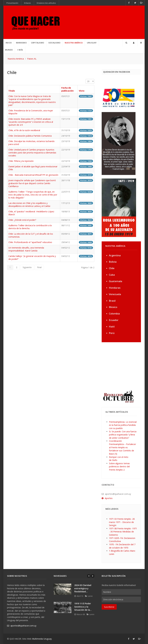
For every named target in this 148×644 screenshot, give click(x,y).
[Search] (126, 43)
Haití (112, 327)
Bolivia (113, 262)
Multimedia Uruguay (42, 639)
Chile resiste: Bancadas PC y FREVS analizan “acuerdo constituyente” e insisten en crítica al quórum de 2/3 (31, 122)
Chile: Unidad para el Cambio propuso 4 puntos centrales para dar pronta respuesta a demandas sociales (32, 153)
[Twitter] (135, 3)
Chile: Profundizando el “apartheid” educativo (30, 242)
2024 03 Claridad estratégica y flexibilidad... (83, 588)
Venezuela (115, 294)
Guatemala (115, 281)
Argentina (115, 255)
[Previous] (89, 576)
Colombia (114, 314)
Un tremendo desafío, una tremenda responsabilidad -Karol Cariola (26, 249)
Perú (112, 333)
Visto (82, 91)
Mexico (113, 307)
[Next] (93, 576)
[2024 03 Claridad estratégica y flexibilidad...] (63, 589)
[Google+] (142, 3)
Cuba (112, 275)
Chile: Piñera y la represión (21, 161)
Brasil (112, 301)
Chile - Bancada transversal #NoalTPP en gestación (33, 175)
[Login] (134, 43)
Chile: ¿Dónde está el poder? (22, 220)
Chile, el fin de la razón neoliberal (24, 130)
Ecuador (114, 320)
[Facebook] (129, 3)
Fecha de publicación (67, 89)
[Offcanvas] (141, 43)
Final (39, 267)
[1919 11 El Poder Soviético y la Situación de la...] (63, 607)
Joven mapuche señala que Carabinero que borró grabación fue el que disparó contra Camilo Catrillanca (32, 183)
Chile (112, 268)
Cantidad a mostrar (86, 79)
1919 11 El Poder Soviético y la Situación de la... (83, 607)
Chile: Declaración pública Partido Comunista (30, 136)
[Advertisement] (120, 366)
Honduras (115, 288)
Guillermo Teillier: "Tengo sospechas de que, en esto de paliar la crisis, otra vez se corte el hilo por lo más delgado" (33, 195)
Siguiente (27, 267)
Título (12, 91)
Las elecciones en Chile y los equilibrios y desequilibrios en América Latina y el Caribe (29, 205)
